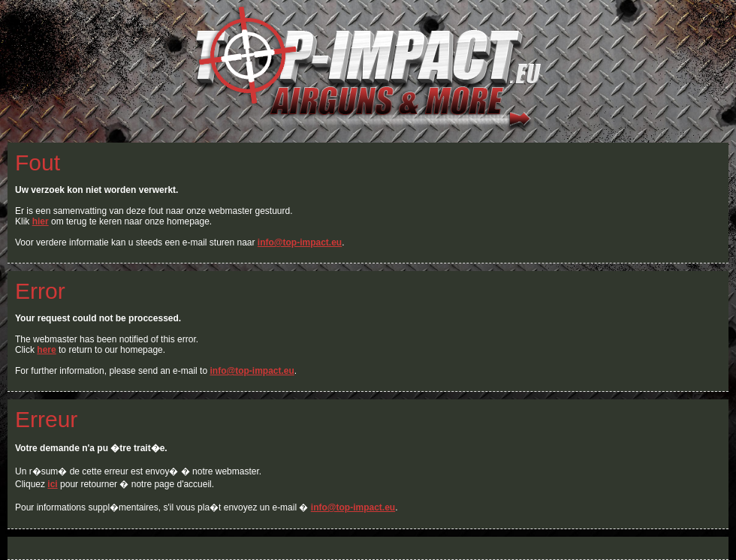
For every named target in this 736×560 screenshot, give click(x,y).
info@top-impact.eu (300, 242)
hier (41, 221)
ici (52, 484)
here (46, 350)
